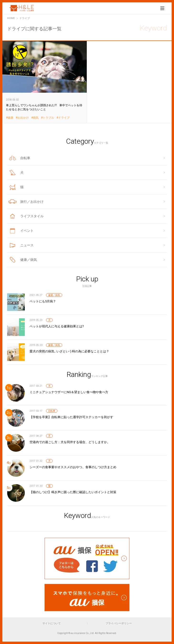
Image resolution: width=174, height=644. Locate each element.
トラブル (48, 118)
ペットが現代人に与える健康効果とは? (57, 326)
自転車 (52, 411)
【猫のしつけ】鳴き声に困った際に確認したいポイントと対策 (73, 492)
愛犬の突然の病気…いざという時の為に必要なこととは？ (69, 351)
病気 (36, 118)
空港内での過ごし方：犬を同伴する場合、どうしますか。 (70, 442)
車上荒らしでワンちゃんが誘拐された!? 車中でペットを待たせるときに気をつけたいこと (45, 82)
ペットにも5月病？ (43, 301)
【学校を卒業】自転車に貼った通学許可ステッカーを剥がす (71, 417)
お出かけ (23, 118)
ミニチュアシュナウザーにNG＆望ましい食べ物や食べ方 (69, 392)
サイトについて (52, 623)
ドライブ (64, 118)
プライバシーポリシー (119, 623)
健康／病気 (54, 295)
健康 (10, 118)
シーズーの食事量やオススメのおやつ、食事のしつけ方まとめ (73, 467)
